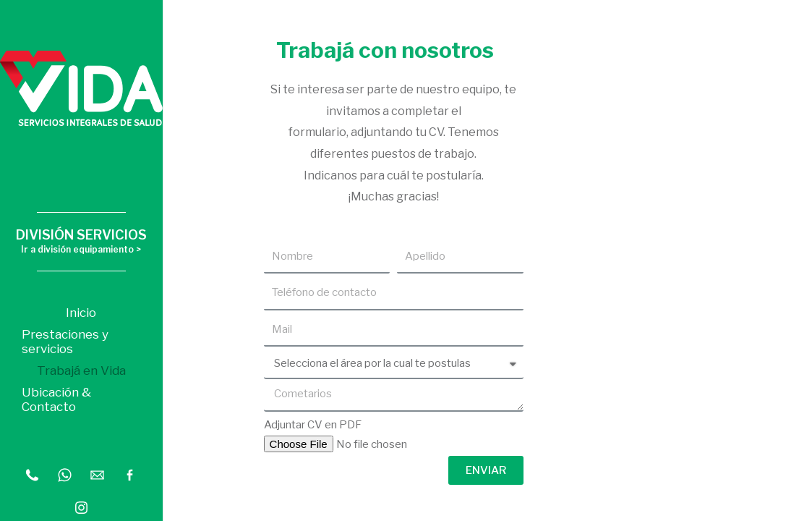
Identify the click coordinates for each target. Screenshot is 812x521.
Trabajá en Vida (81, 370)
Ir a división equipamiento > (81, 249)
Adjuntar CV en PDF (313, 425)
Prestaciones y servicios (65, 342)
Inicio (81, 313)
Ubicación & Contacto (56, 399)
